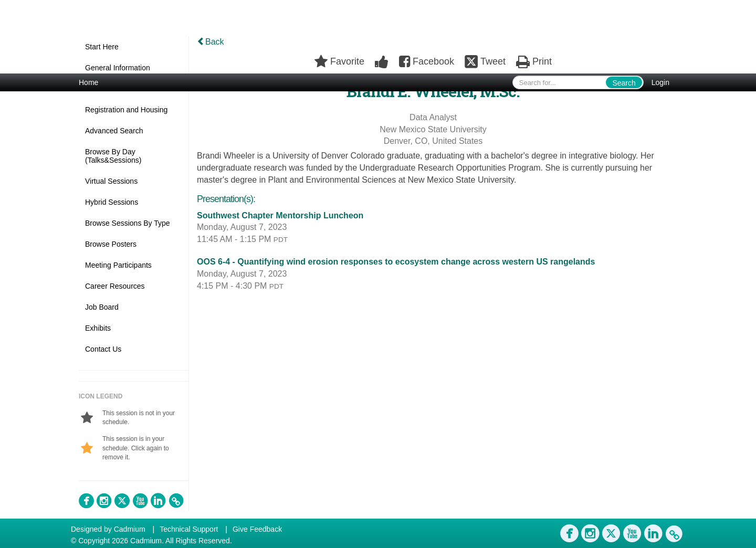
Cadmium (130, 529)
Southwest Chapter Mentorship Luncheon (280, 215)
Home (88, 82)
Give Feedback (257, 529)
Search (624, 83)
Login (660, 82)
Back (211, 42)
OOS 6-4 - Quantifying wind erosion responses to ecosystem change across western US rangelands (396, 262)
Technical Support (189, 529)
